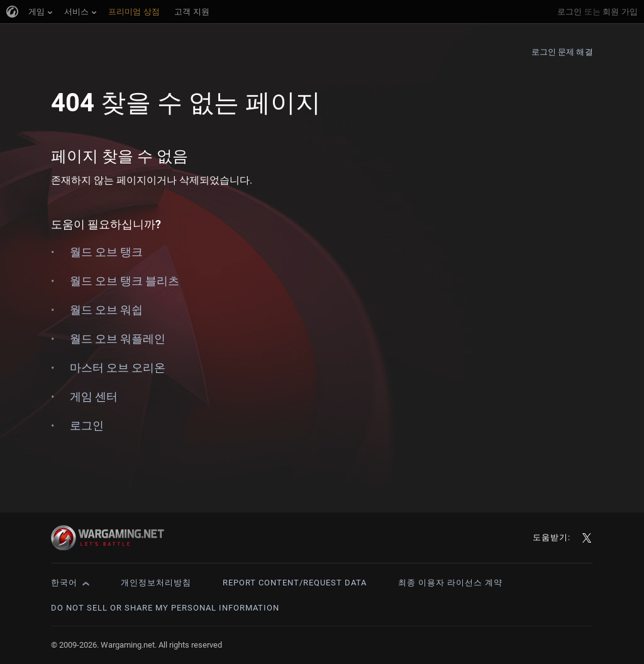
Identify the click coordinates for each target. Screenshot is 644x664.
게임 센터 (94, 396)
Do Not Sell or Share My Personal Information (165, 608)
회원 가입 (620, 12)
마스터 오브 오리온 (118, 368)
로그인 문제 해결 (562, 52)
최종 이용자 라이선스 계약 (450, 583)
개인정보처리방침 (156, 583)
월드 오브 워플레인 (118, 339)
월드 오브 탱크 (106, 252)
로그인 (569, 12)
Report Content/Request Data (295, 583)
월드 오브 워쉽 (106, 310)
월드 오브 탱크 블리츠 (125, 281)
